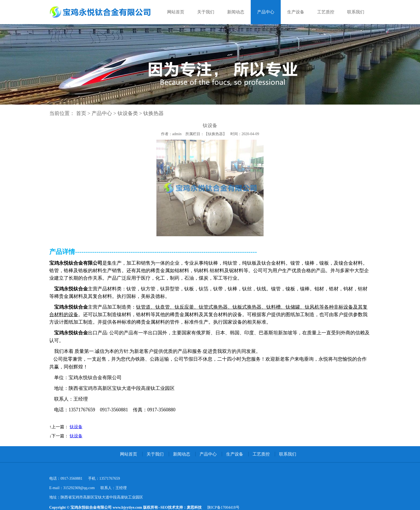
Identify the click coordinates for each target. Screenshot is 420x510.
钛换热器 (153, 113)
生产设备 (296, 12)
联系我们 (356, 12)
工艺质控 (326, 12)
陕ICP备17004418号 (223, 507)
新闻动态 (236, 12)
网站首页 (176, 12)
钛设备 (76, 427)
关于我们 (206, 12)
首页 (81, 113)
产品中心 (266, 12)
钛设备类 (128, 113)
